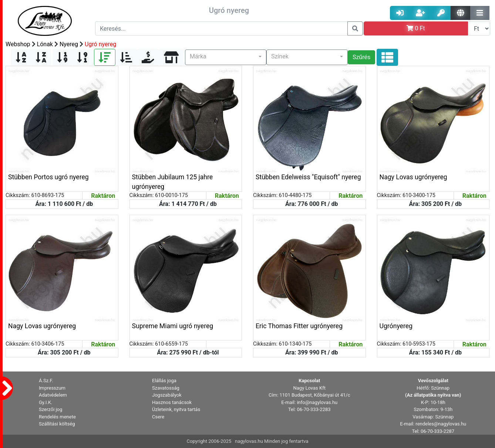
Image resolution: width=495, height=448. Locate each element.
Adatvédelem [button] (53, 395)
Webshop (18, 44)
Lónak (45, 44)
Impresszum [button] (52, 388)
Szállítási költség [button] (57, 424)
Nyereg (69, 44)
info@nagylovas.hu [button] (317, 402)
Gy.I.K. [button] (46, 402)
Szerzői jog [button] (50, 409)
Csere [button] (158, 417)
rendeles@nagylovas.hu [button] (441, 424)
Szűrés (361, 57)
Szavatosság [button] (166, 388)
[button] (226, 57)
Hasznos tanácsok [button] (172, 402)
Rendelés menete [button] (57, 417)
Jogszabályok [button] (167, 395)
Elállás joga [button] (164, 381)
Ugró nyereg (100, 44)
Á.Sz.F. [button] (46, 381)
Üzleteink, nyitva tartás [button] (176, 409)
